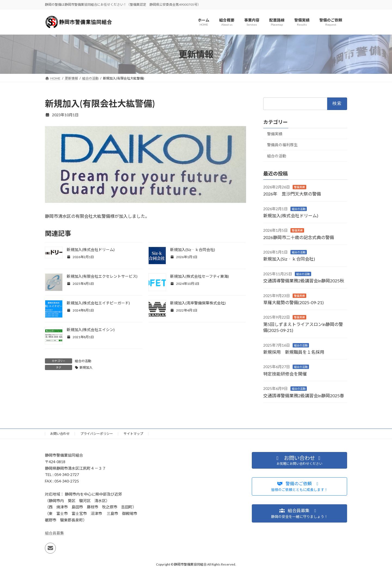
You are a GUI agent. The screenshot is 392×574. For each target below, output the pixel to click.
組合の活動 (83, 361)
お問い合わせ (60, 434)
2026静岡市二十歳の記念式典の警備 (299, 237)
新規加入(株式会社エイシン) (91, 330)
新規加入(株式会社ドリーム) (91, 250)
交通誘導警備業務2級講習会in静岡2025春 (304, 396)
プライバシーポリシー (97, 434)
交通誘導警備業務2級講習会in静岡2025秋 (304, 281)
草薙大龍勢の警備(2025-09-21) (293, 302)
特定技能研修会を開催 (285, 374)
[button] (299, 487)
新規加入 (86, 367)
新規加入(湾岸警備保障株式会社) (198, 303)
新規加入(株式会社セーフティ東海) (200, 276)
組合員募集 (54, 533)
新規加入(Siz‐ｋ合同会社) (193, 250)
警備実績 (275, 134)
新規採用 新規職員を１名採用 (294, 352)
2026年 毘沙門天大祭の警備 (292, 194)
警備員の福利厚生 (282, 145)
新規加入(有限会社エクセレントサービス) (102, 276)
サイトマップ (133, 434)
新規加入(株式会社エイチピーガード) (98, 303)
